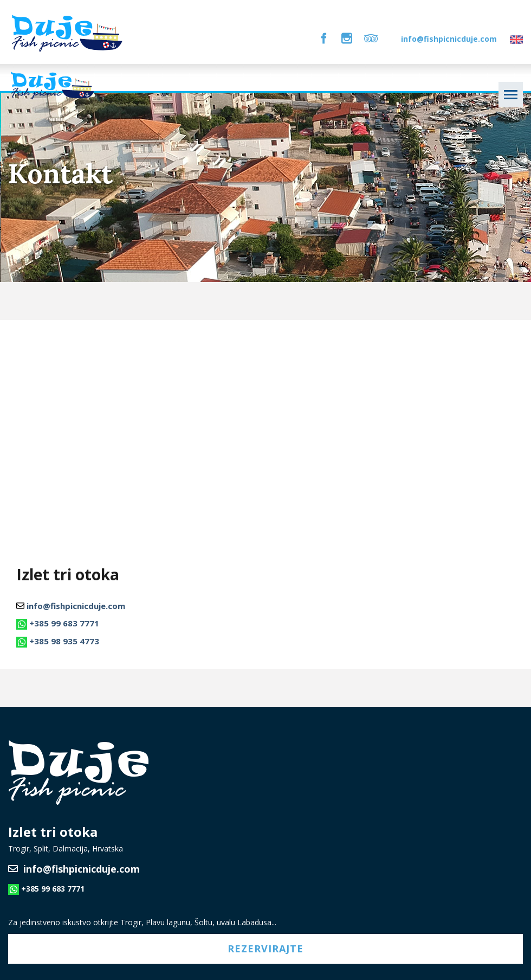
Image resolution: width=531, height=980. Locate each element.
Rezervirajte (265, 949)
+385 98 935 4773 (64, 641)
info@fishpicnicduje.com (449, 39)
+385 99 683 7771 (64, 623)
